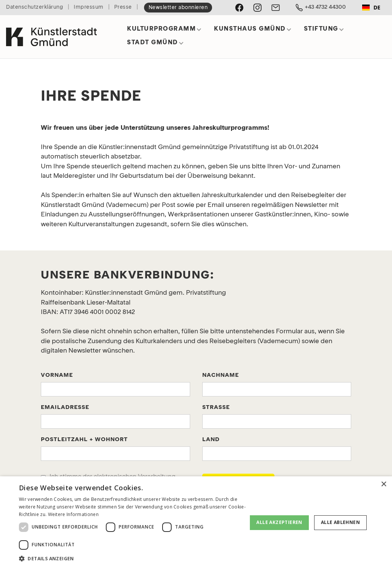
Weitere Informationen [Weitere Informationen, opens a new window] (73, 514)
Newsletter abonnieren (178, 8)
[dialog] (196, 523)
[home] (51, 34)
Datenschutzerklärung (35, 7)
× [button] (383, 484)
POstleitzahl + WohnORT (84, 440)
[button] (164, 32)
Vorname (57, 375)
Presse (123, 7)
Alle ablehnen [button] (340, 522)
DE (371, 7)
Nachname (221, 375)
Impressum (89, 7)
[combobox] (371, 8)
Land (211, 440)
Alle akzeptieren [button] (279, 522)
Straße (216, 408)
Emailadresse (65, 408)
